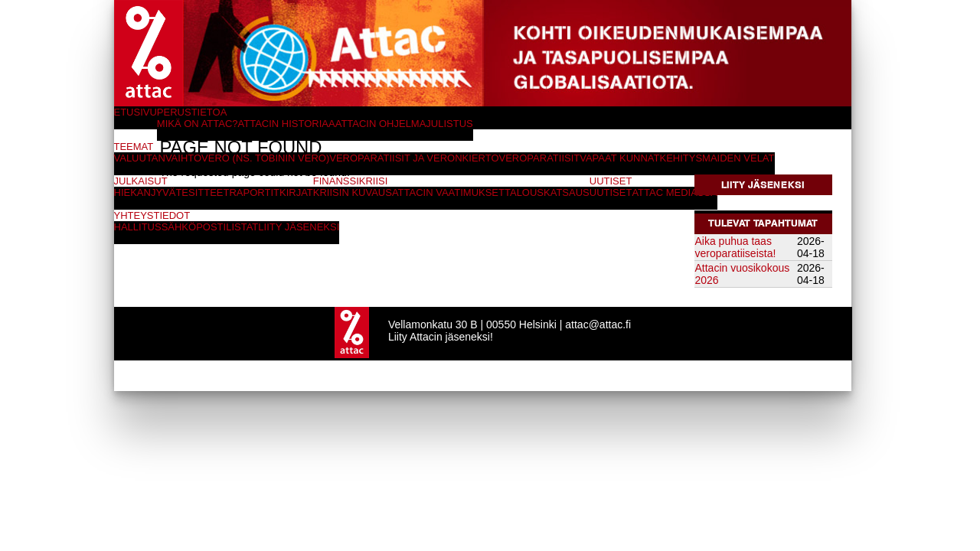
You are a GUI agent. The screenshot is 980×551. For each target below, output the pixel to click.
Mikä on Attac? (198, 124)
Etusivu (136, 112)
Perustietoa (192, 112)
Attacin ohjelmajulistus (404, 124)
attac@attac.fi (598, 324)
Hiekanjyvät (148, 192)
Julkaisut (141, 181)
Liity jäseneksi (763, 185)
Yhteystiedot (152, 215)
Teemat (134, 147)
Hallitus (138, 227)
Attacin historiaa (287, 124)
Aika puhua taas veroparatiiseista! (736, 247)
